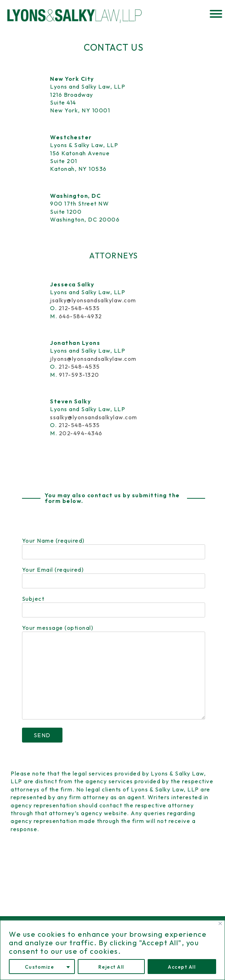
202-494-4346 (81, 433)
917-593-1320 (79, 375)
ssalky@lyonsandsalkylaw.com (94, 417)
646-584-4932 (81, 316)
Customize (40, 967)
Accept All (182, 967)
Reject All (111, 967)
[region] (112, 950)
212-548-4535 (79, 308)
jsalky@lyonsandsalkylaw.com (93, 300)
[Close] (220, 923)
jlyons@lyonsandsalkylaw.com (93, 359)
